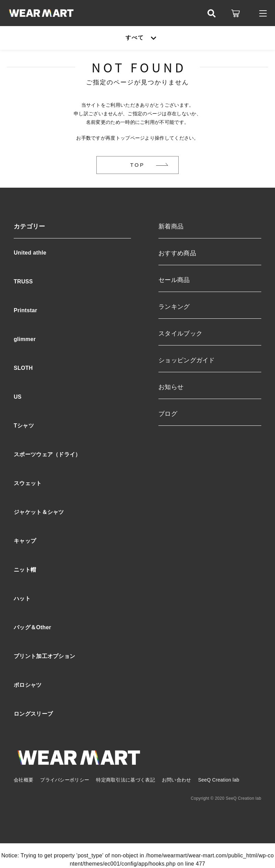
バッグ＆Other (32, 627)
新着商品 (171, 226)
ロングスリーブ (33, 714)
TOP (138, 165)
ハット (22, 599)
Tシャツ (24, 426)
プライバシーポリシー (65, 780)
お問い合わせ (177, 780)
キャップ (25, 541)
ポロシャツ (28, 685)
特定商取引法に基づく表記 (125, 780)
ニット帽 (25, 570)
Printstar (26, 310)
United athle (30, 253)
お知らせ (171, 387)
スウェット (28, 483)
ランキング (174, 307)
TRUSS (23, 281)
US (18, 397)
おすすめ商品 (177, 253)
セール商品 (174, 280)
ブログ (168, 414)
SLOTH (23, 368)
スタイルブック (180, 333)
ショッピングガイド (187, 360)
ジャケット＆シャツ (39, 512)
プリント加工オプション (44, 656)
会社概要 (23, 780)
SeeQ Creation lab (219, 780)
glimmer (25, 339)
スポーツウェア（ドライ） (47, 454)
